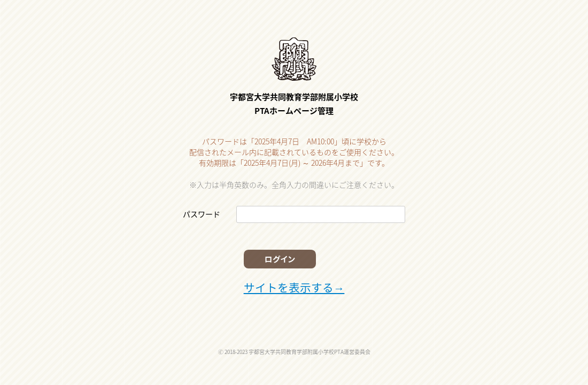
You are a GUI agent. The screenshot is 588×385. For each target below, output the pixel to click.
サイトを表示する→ (291, 284)
